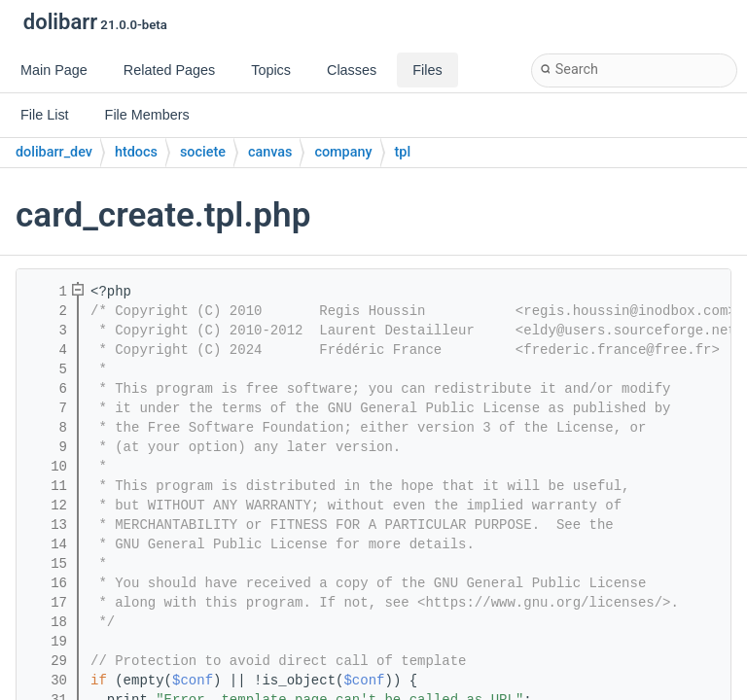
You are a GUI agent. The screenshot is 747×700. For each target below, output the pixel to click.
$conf (193, 681)
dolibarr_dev (54, 152)
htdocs (136, 152)
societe (203, 152)
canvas (270, 152)
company (343, 152)
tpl (403, 152)
